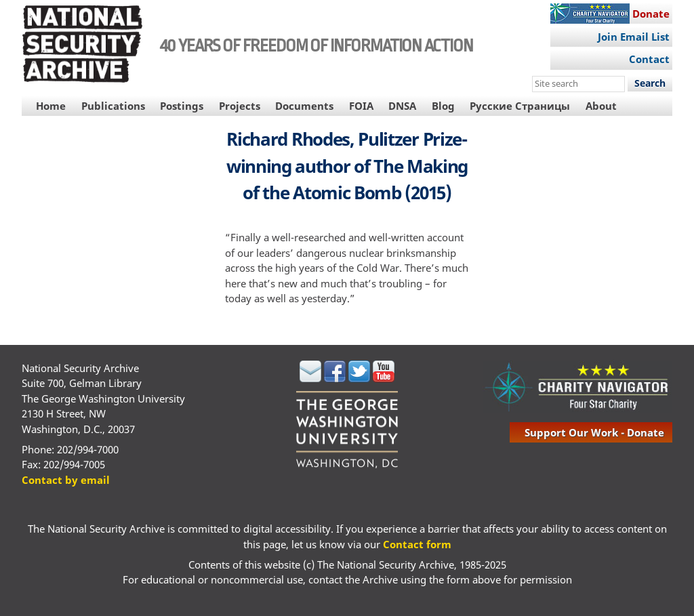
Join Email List (634, 37)
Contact (649, 59)
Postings (182, 106)
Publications (113, 106)
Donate (651, 14)
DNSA (402, 106)
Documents (304, 106)
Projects (240, 106)
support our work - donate (594, 432)
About (601, 106)
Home (51, 106)
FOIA (361, 106)
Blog (443, 106)
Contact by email (66, 480)
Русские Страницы (520, 106)
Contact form (417, 544)
